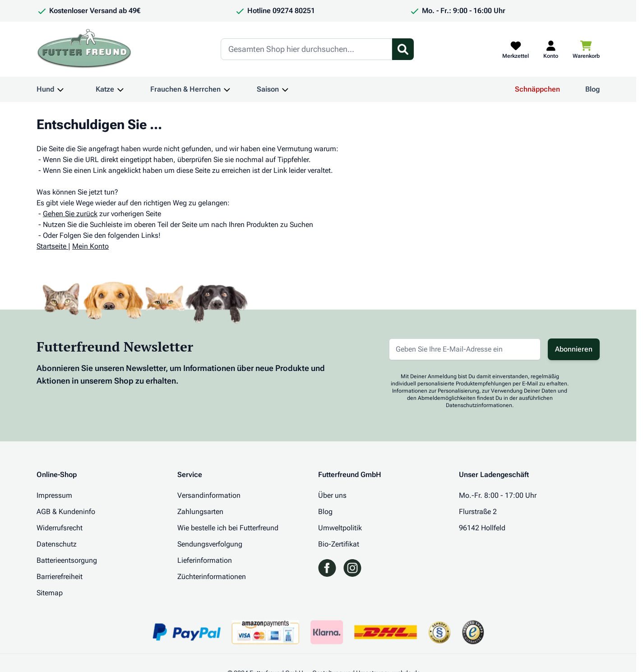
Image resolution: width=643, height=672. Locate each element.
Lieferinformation (205, 560)
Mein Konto (90, 246)
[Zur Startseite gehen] (84, 49)
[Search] (306, 49)
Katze (105, 89)
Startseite (51, 246)
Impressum (54, 495)
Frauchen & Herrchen (185, 89)
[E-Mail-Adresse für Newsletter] (465, 349)
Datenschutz (57, 544)
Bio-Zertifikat (339, 544)
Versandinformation (209, 495)
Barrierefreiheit (60, 577)
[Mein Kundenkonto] (551, 49)
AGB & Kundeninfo (66, 512)
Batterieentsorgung (67, 560)
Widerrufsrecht (60, 528)
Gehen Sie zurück (70, 214)
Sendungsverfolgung (210, 544)
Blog (592, 89)
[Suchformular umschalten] (403, 49)
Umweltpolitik (340, 528)
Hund (45, 89)
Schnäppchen (537, 89)
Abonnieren (574, 349)
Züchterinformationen (212, 577)
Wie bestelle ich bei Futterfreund (228, 528)
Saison (268, 89)
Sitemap (50, 593)
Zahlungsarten (200, 512)
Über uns (332, 495)
